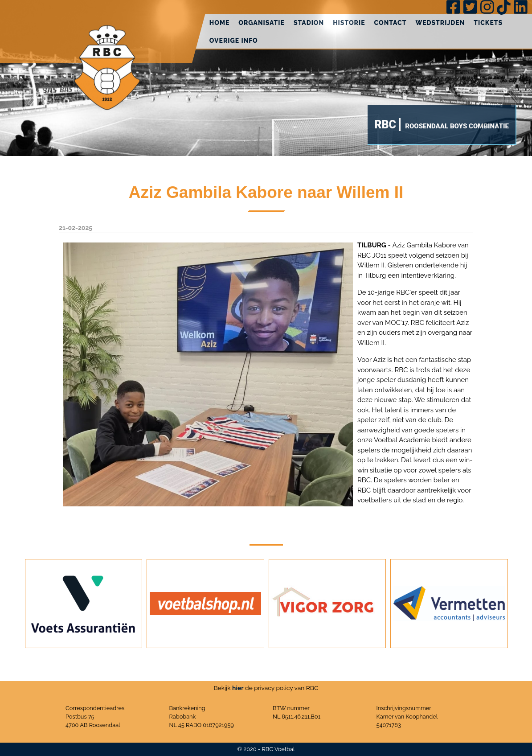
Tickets (488, 23)
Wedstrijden (440, 23)
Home (220, 23)
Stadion (309, 23)
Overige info (234, 41)
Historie (349, 23)
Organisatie (262, 23)
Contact (391, 23)
